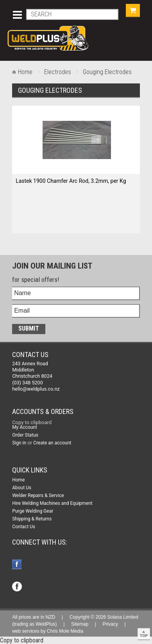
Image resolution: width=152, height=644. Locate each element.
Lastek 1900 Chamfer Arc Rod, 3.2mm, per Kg (71, 181)
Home (25, 72)
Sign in (19, 443)
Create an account (52, 443)
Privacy (110, 624)
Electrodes (58, 72)
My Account (25, 427)
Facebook (18, 565)
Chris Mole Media (65, 631)
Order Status (25, 435)
